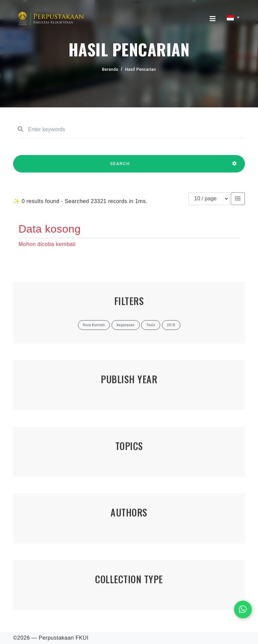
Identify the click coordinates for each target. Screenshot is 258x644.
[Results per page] (209, 199)
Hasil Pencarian (141, 69)
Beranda (110, 69)
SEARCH (120, 167)
